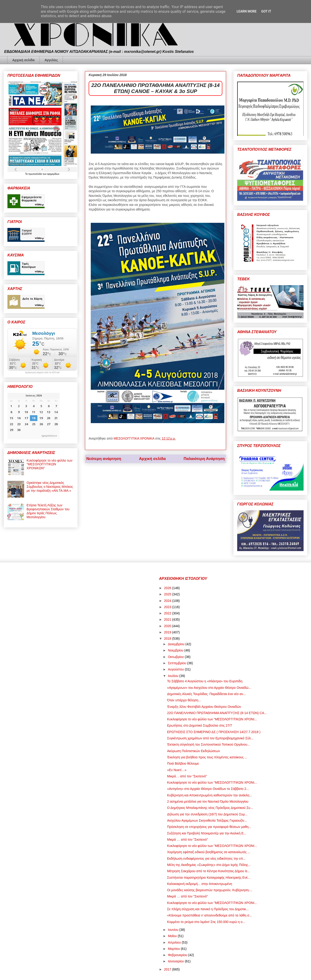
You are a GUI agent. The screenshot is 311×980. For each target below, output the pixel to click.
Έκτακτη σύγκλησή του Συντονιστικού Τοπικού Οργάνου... (209, 744)
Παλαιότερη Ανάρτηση (204, 459)
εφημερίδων (53, 174)
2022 (168, 613)
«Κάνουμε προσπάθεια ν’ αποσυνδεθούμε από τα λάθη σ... (209, 915)
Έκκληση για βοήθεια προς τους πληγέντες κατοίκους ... (207, 757)
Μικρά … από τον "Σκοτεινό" (188, 840)
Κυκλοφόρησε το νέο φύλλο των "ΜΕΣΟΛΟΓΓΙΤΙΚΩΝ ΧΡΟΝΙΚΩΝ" (50, 464)
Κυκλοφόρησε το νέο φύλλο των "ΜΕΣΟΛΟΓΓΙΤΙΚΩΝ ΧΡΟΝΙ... (212, 719)
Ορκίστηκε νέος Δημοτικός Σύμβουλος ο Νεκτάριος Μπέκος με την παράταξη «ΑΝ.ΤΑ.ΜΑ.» (50, 487)
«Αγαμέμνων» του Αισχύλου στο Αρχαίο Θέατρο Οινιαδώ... (209, 688)
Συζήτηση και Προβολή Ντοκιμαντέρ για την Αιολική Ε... (207, 833)
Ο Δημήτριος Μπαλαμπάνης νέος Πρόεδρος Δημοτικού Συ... (210, 808)
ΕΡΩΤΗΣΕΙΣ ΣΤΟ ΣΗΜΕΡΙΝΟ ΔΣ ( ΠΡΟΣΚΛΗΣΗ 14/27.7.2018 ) (214, 732)
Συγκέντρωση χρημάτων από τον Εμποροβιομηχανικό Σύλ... (210, 738)
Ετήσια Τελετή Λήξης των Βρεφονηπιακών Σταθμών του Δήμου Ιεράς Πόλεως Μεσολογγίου (48, 511)
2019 (168, 632)
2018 (168, 638)
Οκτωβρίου (176, 657)
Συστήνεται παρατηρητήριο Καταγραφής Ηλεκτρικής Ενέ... (209, 878)
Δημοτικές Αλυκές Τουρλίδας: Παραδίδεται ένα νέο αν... (206, 694)
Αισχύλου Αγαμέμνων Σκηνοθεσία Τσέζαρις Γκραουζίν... (207, 820)
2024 (168, 601)
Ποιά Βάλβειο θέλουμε (183, 763)
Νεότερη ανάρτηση (104, 459)
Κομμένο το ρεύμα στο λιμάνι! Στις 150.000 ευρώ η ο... (206, 922)
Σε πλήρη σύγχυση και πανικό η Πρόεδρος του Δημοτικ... (208, 909)
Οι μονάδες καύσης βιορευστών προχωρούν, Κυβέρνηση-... (210, 890)
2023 (168, 607)
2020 (168, 626)
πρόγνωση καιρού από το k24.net (42, 373)
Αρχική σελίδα (23, 60)
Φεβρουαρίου (178, 955)
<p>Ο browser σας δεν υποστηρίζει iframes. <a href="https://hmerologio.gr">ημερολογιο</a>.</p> (34, 416)
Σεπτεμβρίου (177, 663)
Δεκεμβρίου (177, 644)
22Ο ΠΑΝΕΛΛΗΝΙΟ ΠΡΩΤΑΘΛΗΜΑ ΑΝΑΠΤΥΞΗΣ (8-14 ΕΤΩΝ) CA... (217, 713)
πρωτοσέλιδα (36, 174)
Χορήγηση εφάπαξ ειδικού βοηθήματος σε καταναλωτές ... (209, 852)
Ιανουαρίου (176, 961)
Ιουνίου (173, 930)
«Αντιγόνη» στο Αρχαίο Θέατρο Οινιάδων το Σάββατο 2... (208, 789)
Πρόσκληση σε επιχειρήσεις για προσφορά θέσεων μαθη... (209, 827)
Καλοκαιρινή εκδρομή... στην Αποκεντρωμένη (200, 884)
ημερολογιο (49, 436)
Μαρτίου (174, 949)
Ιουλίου (173, 676)
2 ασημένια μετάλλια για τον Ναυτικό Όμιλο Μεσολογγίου (208, 801)
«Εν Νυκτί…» (177, 770)
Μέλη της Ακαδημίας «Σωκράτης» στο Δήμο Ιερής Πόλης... (209, 865)
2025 (168, 594)
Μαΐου (173, 936)
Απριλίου (175, 942)
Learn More (246, 11)
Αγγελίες (51, 60)
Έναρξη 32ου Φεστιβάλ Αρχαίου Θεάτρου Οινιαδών (204, 707)
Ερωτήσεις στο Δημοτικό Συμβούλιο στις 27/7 (200, 725)
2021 (168, 619)
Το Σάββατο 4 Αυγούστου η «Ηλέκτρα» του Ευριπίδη (205, 681)
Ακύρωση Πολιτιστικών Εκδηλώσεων (194, 751)
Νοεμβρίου (176, 650)
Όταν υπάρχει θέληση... (184, 700)
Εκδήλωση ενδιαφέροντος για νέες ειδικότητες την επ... (206, 859)
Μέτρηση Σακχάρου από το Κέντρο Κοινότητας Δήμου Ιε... (209, 871)
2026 (168, 588)
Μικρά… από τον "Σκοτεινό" (187, 776)
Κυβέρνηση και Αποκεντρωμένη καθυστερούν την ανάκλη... (210, 795)
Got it (266, 11)
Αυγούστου (176, 669)
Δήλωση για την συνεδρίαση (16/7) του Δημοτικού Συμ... (207, 814)
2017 (168, 969)
